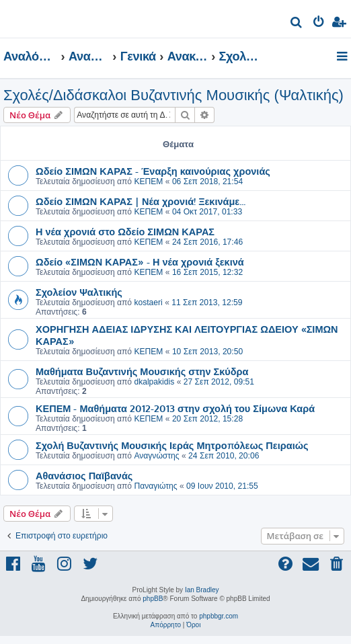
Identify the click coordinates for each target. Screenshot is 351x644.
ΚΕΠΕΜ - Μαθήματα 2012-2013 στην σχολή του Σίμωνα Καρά (175, 408)
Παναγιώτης (155, 486)
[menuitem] (297, 24)
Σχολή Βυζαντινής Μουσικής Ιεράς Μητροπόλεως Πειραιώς (172, 445)
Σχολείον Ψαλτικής (79, 292)
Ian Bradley (202, 590)
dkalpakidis (154, 382)
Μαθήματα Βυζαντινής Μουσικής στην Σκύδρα (142, 371)
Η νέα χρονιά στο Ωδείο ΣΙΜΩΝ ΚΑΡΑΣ (125, 231)
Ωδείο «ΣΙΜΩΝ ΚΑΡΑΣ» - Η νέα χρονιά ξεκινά (140, 261)
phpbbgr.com (219, 616)
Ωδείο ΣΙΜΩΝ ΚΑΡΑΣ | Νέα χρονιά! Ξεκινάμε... (141, 201)
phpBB (153, 599)
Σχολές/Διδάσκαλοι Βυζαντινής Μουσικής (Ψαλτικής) (173, 95)
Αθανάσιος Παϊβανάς (84, 475)
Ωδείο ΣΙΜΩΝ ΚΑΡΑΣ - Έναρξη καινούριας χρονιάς (153, 171)
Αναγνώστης (156, 456)
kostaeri (148, 303)
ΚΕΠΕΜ (148, 182)
